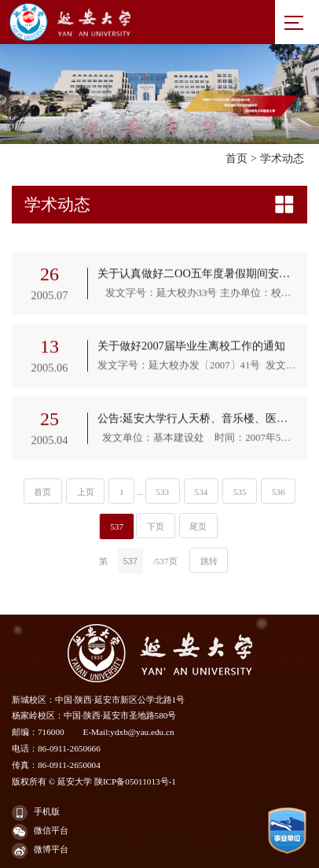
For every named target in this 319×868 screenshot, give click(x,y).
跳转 (209, 561)
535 (240, 492)
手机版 (36, 813)
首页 (236, 158)
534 (202, 492)
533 (162, 492)
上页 (86, 492)
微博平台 (40, 851)
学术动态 (282, 158)
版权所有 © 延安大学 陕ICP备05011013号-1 (94, 781)
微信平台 (40, 832)
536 (279, 492)
